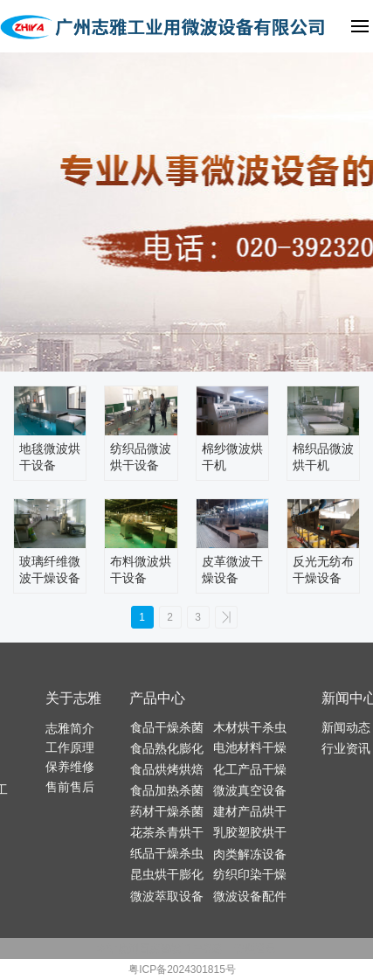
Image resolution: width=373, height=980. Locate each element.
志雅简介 (70, 728)
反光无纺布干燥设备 (323, 570)
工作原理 (70, 747)
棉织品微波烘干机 (323, 457)
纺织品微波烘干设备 (141, 457)
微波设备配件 (250, 896)
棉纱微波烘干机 (232, 457)
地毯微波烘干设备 (50, 457)
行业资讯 (346, 748)
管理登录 (255, 949)
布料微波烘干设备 (141, 570)
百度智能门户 (170, 949)
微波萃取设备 (167, 896)
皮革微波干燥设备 (232, 570)
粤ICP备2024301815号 (182, 970)
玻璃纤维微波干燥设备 (50, 570)
